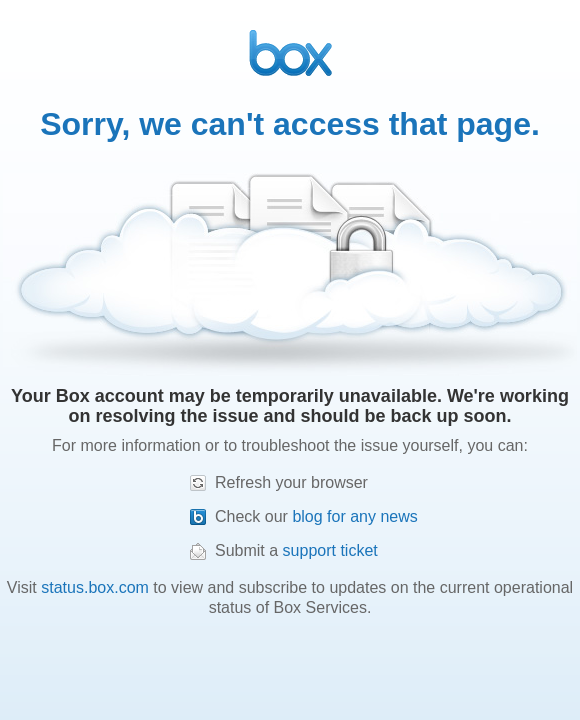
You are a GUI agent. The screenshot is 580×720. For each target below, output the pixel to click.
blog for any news (354, 516)
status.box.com (95, 587)
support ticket (330, 550)
